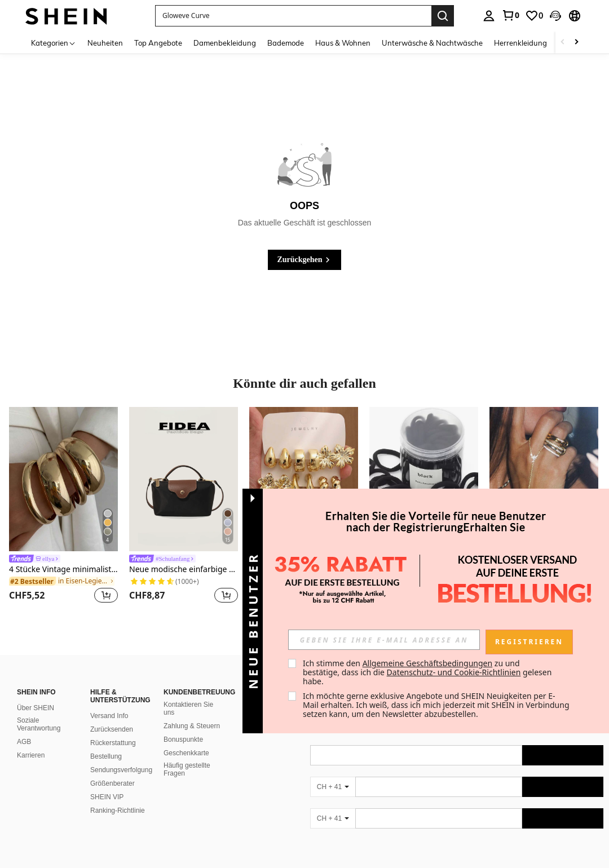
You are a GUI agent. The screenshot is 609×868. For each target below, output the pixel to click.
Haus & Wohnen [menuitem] (343, 43)
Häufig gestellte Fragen (187, 769)
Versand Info (109, 716)
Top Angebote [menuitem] (158, 43)
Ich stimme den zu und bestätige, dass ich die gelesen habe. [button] (428, 672)
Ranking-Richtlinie (118, 811)
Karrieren (31, 755)
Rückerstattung (113, 743)
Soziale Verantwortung (39, 724)
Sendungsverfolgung (121, 770)
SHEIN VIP (107, 797)
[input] (384, 640)
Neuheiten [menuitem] (105, 43)
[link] (510, 15)
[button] (555, 16)
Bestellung (106, 756)
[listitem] (63, 507)
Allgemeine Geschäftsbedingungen (428, 663)
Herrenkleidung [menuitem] (520, 43)
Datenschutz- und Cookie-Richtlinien (454, 672)
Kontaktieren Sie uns (188, 708)
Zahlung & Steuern (192, 726)
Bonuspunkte (183, 739)
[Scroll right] (576, 43)
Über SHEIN (36, 708)
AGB (24, 742)
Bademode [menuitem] (286, 43)
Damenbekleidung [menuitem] (225, 43)
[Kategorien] (54, 43)
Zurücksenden (112, 729)
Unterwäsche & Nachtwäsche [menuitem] (432, 43)
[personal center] (489, 16)
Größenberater (112, 783)
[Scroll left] (563, 43)
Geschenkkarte (186, 753)
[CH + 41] (333, 787)
